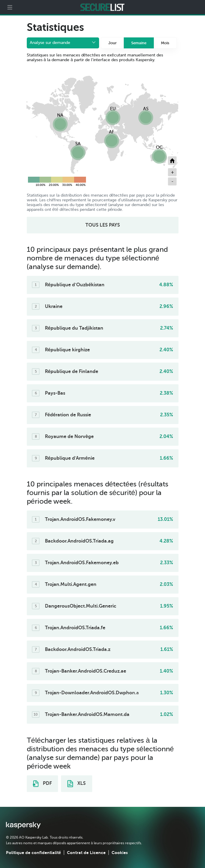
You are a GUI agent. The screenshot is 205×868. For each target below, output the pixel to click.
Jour (112, 43)
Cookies (120, 853)
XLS (76, 784)
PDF (42, 784)
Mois (165, 43)
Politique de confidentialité (33, 853)
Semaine (139, 43)
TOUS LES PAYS (103, 225)
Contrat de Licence (86, 853)
